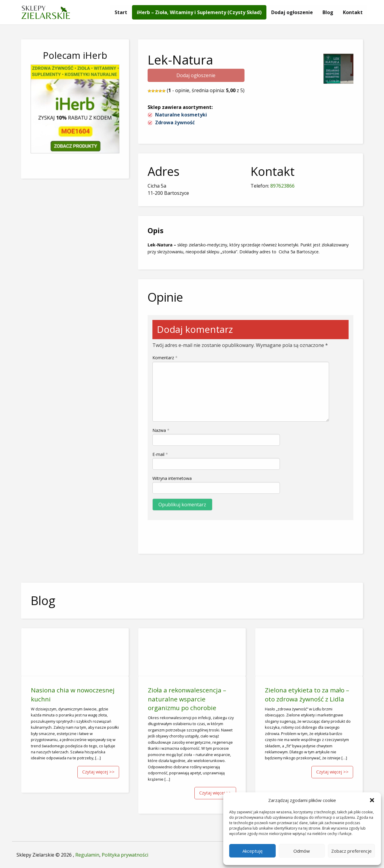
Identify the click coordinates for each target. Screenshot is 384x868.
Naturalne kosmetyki (181, 115)
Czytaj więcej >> (98, 772)
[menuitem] (121, 12)
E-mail (160, 454)
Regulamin (87, 855)
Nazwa (161, 430)
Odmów (302, 851)
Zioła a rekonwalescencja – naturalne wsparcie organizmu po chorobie (187, 699)
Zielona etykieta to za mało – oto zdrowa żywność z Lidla (307, 694)
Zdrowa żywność (175, 122)
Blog (328, 12)
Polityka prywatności (125, 855)
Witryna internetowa (172, 478)
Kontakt (353, 12)
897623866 (282, 186)
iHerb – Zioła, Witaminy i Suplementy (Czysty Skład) (199, 12)
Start (121, 12)
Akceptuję (252, 851)
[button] (372, 800)
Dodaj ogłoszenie (292, 12)
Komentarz (165, 358)
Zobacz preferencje (351, 851)
